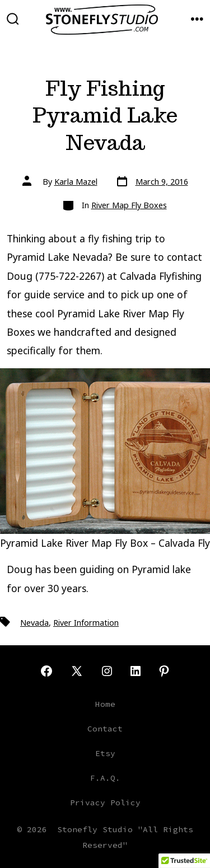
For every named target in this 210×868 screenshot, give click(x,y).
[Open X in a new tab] (77, 671)
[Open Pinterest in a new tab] (164, 671)
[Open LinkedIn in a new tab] (136, 671)
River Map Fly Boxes (129, 205)
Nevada (34, 623)
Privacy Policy (105, 803)
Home (105, 704)
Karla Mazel (76, 182)
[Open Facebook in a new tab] (46, 671)
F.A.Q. (105, 778)
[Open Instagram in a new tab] (107, 671)
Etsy (105, 753)
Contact (105, 729)
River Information (86, 623)
